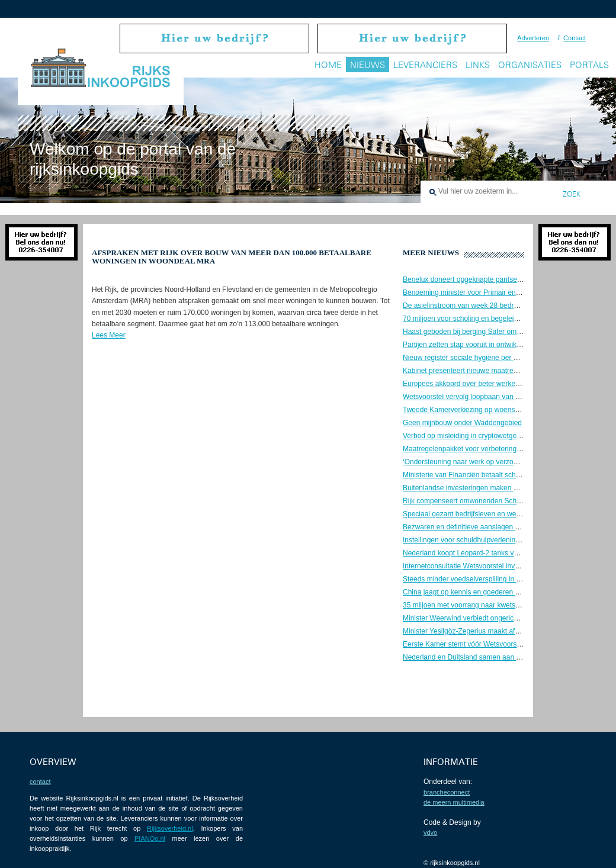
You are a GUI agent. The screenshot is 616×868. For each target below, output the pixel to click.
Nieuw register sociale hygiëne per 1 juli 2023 (474, 358)
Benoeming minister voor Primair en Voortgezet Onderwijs (494, 292)
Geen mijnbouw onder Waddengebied (462, 423)
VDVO (430, 832)
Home (328, 65)
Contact (575, 38)
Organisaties (530, 65)
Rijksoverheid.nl (170, 828)
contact (40, 782)
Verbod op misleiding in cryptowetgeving (466, 436)
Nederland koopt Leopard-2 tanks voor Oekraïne (479, 553)
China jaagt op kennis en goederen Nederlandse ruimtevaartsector (508, 592)
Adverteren (533, 38)
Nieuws (368, 65)
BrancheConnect (447, 792)
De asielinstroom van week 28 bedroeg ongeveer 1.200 (490, 306)
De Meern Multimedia (454, 802)
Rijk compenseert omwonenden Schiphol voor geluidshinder (497, 501)
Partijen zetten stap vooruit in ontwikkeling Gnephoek (486, 345)
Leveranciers (425, 65)
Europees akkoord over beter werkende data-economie (490, 384)
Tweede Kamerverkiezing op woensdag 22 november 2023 (495, 410)
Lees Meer (109, 335)
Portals (589, 65)
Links (478, 65)
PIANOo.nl (150, 838)
